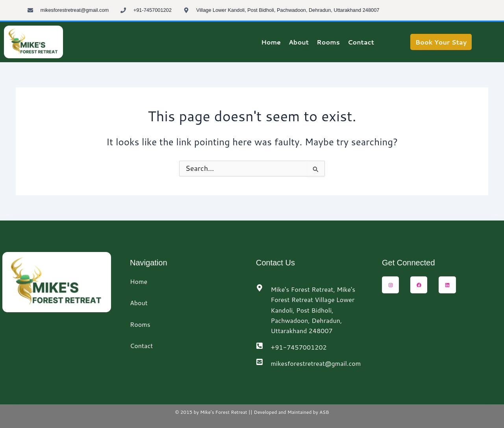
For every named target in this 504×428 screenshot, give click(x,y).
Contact (141, 346)
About (139, 303)
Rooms (140, 324)
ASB (324, 412)
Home (139, 281)
